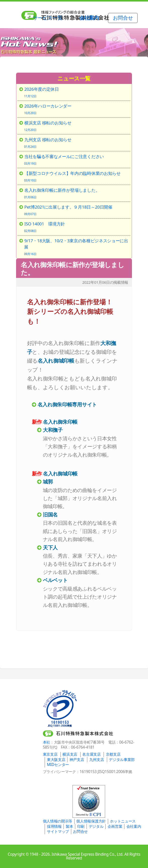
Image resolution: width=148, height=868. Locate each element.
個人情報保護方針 (91, 821)
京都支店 (113, 754)
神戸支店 (77, 760)
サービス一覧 (48, 18)
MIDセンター (58, 765)
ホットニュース (123, 821)
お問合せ (80, 831)
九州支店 (97, 760)
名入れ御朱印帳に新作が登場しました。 (72, 269)
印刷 (81, 826)
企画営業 (115, 826)
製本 (69, 826)
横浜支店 (70, 754)
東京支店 (50, 754)
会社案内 (134, 826)
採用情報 (54, 826)
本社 (47, 742)
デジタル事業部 (122, 760)
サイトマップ (58, 831)
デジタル (96, 826)
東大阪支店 (56, 760)
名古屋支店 (91, 754)
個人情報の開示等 (58, 821)
